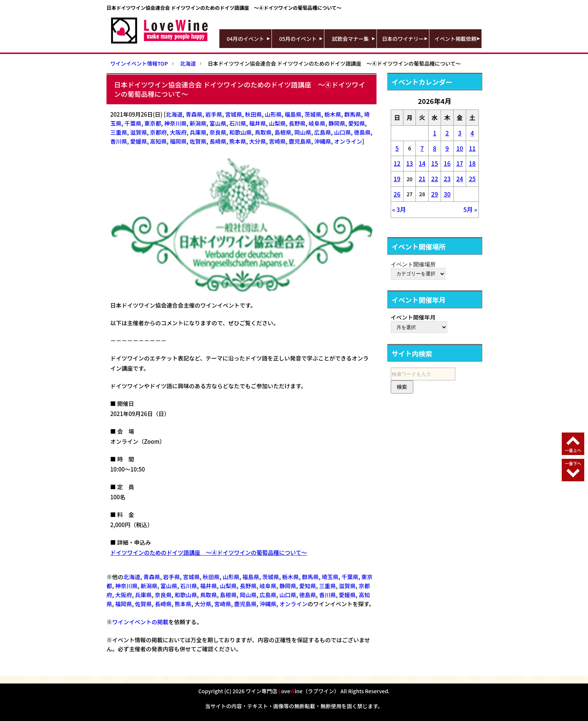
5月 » (470, 209)
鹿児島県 (300, 141)
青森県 (194, 114)
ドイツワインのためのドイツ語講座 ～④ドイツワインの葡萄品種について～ (209, 552)
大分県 (257, 141)
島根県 (283, 132)
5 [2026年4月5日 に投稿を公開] (397, 148)
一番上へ (573, 450)
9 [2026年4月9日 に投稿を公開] (447, 148)
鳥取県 (263, 132)
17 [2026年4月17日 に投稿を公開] (460, 163)
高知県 (158, 141)
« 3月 (399, 209)
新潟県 (198, 123)
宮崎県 (277, 141)
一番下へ (573, 463)
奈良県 (218, 132)
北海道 (174, 114)
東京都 (153, 123)
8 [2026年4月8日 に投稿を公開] (434, 148)
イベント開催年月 (413, 317)
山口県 (343, 132)
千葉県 (133, 123)
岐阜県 (317, 123)
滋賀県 (139, 132)
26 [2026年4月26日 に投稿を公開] (397, 194)
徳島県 (362, 132)
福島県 (293, 114)
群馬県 (353, 114)
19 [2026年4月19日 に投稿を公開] (397, 179)
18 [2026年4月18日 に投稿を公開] (472, 163)
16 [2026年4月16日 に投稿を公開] (447, 163)
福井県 (257, 123)
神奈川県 (175, 123)
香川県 (119, 141)
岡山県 (303, 132)
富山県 (218, 123)
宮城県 (233, 114)
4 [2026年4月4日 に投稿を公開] (472, 133)
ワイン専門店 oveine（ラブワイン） (292, 691)
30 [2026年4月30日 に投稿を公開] (447, 194)
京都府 (158, 132)
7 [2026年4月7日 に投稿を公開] (422, 148)
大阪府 (178, 132)
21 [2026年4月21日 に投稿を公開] (422, 179)
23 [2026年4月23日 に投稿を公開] (447, 179)
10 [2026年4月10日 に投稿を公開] (460, 148)
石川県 (238, 123)
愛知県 (357, 123)
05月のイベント (298, 39)
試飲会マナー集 (351, 39)
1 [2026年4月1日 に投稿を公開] (434, 133)
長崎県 (218, 141)
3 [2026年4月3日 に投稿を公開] (460, 133)
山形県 (273, 114)
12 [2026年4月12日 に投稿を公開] (397, 163)
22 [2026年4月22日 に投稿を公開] (435, 179)
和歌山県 (240, 132)
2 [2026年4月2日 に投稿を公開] (447, 133)
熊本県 (238, 141)
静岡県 (337, 123)
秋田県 (253, 114)
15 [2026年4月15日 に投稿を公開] (435, 163)
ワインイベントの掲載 (140, 622)
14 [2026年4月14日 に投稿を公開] (422, 163)
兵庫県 (198, 132)
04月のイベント (246, 39)
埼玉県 (330, 577)
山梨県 (277, 123)
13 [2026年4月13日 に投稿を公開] (409, 163)
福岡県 (178, 141)
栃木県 (333, 114)
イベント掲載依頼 (456, 39)
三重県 (119, 132)
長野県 (297, 123)
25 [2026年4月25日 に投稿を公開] (472, 179)
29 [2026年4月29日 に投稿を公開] (435, 194)
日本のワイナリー (403, 39)
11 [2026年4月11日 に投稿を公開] (472, 148)
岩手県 (214, 114)
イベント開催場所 (413, 264)
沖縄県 (323, 141)
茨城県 (313, 114)
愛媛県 (139, 141)
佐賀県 (198, 141)
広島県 (323, 132)
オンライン (348, 141)
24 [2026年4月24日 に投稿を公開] (460, 179)
